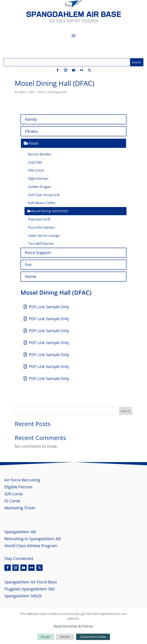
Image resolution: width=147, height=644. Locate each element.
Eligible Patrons (19, 487)
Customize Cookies (93, 637)
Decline (65, 637)
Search (125, 411)
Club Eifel (35, 162)
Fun (28, 265)
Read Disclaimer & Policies (73, 626)
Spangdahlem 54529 (23, 596)
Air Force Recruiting (22, 480)
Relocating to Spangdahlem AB (33, 539)
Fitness (31, 131)
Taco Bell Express (41, 243)
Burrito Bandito (40, 154)
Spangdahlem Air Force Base (31, 582)
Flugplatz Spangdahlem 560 (29, 589)
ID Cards (12, 501)
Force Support (38, 253)
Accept (46, 637)
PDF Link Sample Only (49, 307)
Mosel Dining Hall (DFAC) (50, 211)
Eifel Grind (36, 170)
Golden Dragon (40, 187)
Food (33, 143)
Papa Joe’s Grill (39, 219)
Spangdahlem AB (20, 532)
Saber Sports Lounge (44, 236)
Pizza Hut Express (41, 227)
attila (22, 92)
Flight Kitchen (38, 179)
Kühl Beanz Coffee (42, 203)
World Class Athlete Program (31, 546)
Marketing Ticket (20, 508)
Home (31, 276)
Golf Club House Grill (44, 195)
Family (31, 119)
